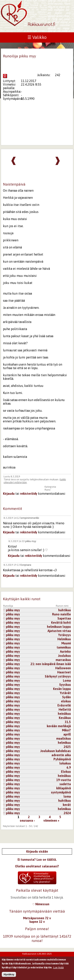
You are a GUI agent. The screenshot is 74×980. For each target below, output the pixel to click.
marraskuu (63, 660)
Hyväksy (9, 976)
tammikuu (64, 647)
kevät (67, 805)
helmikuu (64, 743)
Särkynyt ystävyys (58, 676)
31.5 (68, 722)
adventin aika (61, 755)
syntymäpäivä (61, 792)
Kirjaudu (9, 494)
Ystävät (65, 693)
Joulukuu (64, 656)
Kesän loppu (62, 689)
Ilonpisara (26, 565)
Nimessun (41, 904)
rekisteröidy (29, 494)
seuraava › (27, 820)
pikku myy (31, 541)
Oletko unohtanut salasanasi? (37, 866)
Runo (48, 490)
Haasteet (64, 672)
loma (67, 796)
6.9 (69, 767)
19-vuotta (64, 780)
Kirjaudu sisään (37, 851)
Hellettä (65, 709)
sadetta (65, 784)
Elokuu (66, 772)
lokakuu (65, 763)
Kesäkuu (65, 718)
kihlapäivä (64, 788)
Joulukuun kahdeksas (56, 751)
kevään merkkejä (59, 726)
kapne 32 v (37, 922)
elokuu (66, 701)
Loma (67, 680)
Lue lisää (58, 969)
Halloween (63, 668)
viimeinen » (51, 820)
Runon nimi (62, 606)
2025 (67, 747)
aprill (67, 734)
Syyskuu (65, 685)
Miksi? (66, 730)
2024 (67, 813)
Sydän (67, 697)
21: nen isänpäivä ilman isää (51, 664)
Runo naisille (61, 614)
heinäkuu (64, 714)
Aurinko (65, 651)
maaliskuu (64, 738)
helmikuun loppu (59, 627)
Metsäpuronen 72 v (37, 918)
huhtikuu (65, 610)
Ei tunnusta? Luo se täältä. (37, 860)
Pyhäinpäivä (62, 759)
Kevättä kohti (61, 623)
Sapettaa (64, 618)
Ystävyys (65, 635)
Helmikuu (64, 639)
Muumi (66, 643)
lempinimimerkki (30, 518)
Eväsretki (64, 705)
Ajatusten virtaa (59, 631)
